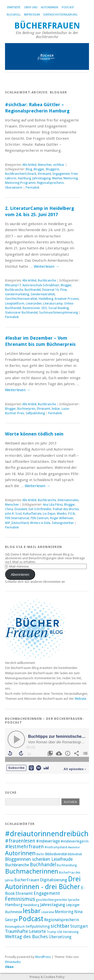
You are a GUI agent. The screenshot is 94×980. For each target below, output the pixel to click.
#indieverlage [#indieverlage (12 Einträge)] (48, 841)
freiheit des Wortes (66, 509)
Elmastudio (13, 962)
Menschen (45, 165)
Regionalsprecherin (50, 183)
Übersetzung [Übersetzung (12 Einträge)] (60, 937)
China (9, 509)
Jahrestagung (41, 178)
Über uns (31, 7)
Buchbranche (47, 281)
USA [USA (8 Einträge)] (60, 932)
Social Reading (59, 308)
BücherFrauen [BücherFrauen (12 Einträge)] (27, 880)
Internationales (68, 500)
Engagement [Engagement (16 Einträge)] (47, 893)
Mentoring (71, 178)
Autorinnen (50, 7)
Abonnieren (20, 575)
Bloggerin (53, 169)
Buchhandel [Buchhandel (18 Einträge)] (43, 865)
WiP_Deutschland (17, 523)
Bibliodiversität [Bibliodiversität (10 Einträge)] (56, 854)
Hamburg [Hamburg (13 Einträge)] (14, 905)
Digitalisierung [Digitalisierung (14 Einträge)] (54, 880)
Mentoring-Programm (20, 183)
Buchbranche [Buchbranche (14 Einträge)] (17, 865)
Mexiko (62, 514)
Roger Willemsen (62, 518)
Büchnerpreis (26, 409)
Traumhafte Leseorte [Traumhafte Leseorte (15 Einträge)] (25, 931)
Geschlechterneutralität (21, 299)
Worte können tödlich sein (34, 434)
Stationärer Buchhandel (21, 313)
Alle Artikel (29, 165)
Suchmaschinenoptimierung (59, 313)
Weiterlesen (46, 266)
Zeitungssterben (63, 523)
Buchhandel (33, 290)
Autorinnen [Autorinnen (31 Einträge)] (20, 853)
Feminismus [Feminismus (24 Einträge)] (20, 899)
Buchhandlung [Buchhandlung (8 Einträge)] (67, 865)
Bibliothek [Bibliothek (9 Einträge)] (75, 854)
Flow (63, 290)
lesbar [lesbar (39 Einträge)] (32, 911)
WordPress (43, 957)
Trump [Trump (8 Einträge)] (51, 932)
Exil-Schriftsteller (40, 509)
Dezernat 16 (50, 290)
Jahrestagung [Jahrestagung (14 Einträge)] (53, 905)
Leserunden (34, 304)
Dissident (21, 509)
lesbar (56, 409)
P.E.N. (72, 514)
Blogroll (14, 15)
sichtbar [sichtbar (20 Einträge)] (60, 926)
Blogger (39, 169)
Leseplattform (15, 304)
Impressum (32, 15)
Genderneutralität (43, 294)
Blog (29, 169)
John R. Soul (13, 514)
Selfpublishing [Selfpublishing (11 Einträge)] (38, 926)
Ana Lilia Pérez (53, 505)
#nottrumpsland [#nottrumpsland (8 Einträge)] (56, 847)
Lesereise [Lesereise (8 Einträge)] (48, 912)
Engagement (61, 174)
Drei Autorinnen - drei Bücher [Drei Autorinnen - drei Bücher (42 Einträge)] (43, 883)
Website (80, 699)
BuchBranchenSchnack (21, 174)
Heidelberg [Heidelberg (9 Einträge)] (31, 905)
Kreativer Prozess (67, 299)
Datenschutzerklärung (60, 15)
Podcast (68, 7)
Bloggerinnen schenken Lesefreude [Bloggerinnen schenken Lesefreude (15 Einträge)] (39, 859)
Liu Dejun (49, 514)
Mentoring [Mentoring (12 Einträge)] (64, 912)
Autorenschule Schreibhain (41, 285)
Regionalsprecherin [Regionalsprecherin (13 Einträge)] (62, 920)
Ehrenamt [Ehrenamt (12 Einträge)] (24, 894)
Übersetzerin (14, 188)
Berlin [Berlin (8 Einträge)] (40, 854)
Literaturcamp (53, 304)
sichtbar (59, 165)
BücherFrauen (47, 26)
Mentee (57, 178)
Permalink (32, 188)
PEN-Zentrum (40, 518)
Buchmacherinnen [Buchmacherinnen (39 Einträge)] (32, 871)
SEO (44, 308)
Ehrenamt (44, 174)
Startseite (14, 7)
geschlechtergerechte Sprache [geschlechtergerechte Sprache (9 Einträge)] (58, 900)
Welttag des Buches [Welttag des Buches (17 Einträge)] (26, 937)
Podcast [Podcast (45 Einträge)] (31, 919)
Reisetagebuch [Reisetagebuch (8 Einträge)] (15, 927)
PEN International (17, 518)
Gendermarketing (17, 294)
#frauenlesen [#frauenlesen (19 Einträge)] (20, 841)
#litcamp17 (13, 285)
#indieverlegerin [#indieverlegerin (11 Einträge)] (75, 841)
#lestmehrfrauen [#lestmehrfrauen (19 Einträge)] (24, 847)
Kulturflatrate (32, 514)
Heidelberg (46, 299)
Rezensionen (31, 308)
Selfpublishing (35, 413)
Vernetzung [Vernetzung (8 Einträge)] (71, 932)
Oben (9, 967)
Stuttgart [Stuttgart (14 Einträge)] (79, 926)
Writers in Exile (40, 523)
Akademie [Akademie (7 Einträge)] (74, 847)
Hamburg (24, 178)
